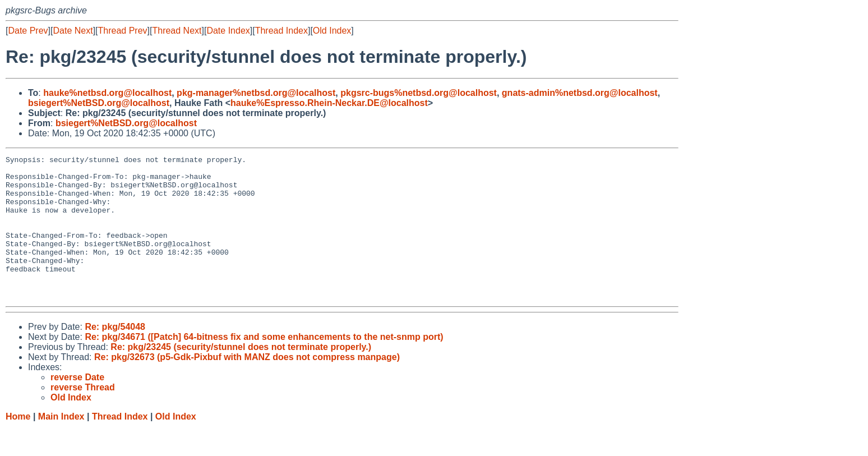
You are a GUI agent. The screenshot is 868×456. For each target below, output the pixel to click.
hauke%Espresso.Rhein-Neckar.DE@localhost (329, 103)
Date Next (73, 31)
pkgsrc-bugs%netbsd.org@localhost (419, 93)
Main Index (61, 445)
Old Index (332, 31)
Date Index (228, 31)
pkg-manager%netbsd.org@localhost (256, 93)
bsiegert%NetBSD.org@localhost (99, 103)
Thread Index (281, 31)
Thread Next (177, 31)
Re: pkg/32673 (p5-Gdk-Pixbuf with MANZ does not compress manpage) (247, 386)
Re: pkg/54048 (115, 355)
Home (18, 445)
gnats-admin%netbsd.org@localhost (580, 93)
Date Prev (28, 31)
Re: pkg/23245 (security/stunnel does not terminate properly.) (241, 376)
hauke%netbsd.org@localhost (107, 93)
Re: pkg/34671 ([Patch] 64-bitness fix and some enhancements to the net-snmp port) (264, 365)
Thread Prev (123, 31)
